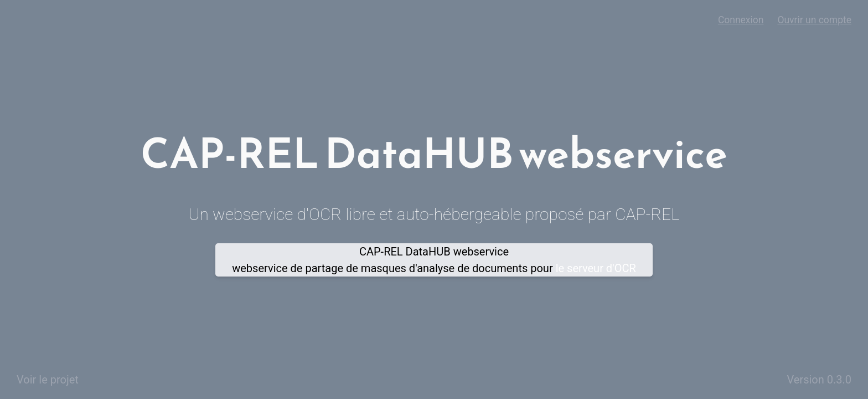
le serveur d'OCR (596, 268)
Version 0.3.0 (819, 380)
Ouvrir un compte (814, 20)
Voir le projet (48, 380)
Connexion (741, 20)
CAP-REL (647, 214)
